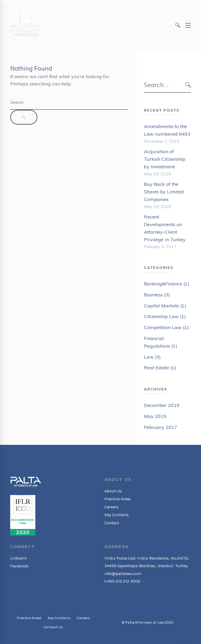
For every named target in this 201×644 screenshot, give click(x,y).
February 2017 (161, 427)
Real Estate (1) (160, 368)
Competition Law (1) (166, 327)
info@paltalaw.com (123, 574)
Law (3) (152, 357)
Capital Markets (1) (165, 306)
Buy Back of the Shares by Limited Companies (164, 192)
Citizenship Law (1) (165, 316)
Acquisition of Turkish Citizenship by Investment (165, 159)
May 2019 (155, 416)
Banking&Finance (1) (167, 284)
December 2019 (162, 405)
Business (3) (157, 295)
